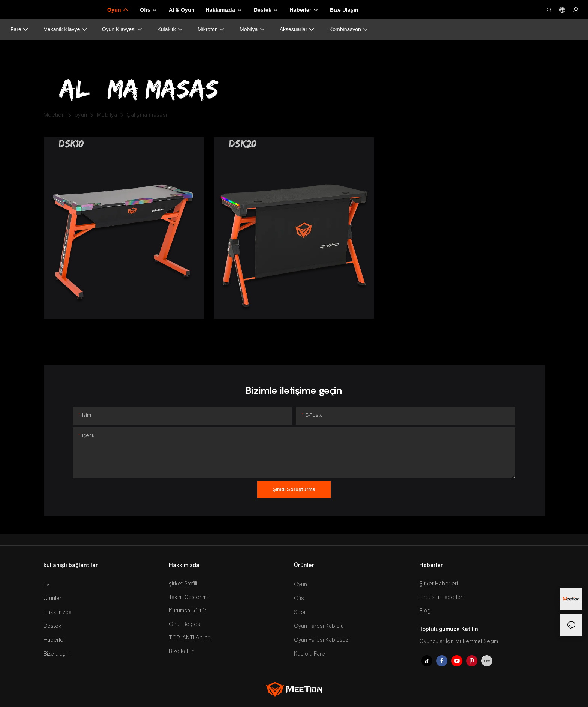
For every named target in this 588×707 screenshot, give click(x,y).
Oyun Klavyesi (122, 29)
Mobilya (252, 29)
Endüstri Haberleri (441, 597)
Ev (46, 585)
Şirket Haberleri (439, 584)
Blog (425, 611)
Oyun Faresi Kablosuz (321, 640)
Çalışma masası (147, 115)
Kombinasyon (349, 29)
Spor (300, 612)
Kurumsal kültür (187, 611)
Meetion (54, 115)
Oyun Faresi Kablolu (319, 626)
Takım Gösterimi (188, 597)
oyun (81, 115)
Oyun (301, 585)
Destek (52, 626)
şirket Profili (183, 584)
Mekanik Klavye (65, 29)
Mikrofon (211, 29)
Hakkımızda (58, 612)
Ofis (299, 598)
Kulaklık (170, 29)
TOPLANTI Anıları (190, 638)
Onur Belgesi (185, 624)
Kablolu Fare (310, 654)
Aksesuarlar (297, 29)
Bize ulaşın (57, 654)
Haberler (54, 640)
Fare (19, 29)
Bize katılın (182, 651)
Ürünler (52, 598)
